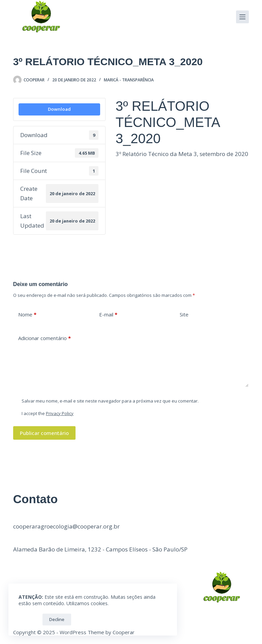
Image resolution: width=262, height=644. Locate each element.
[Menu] (242, 17)
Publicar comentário (44, 433)
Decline (57, 619)
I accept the (48, 413)
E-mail (108, 315)
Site (184, 314)
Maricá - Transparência (129, 80)
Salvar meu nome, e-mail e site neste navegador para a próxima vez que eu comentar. (110, 401)
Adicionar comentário (45, 338)
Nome (27, 315)
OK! (29, 619)
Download (59, 109)
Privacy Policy (60, 413)
